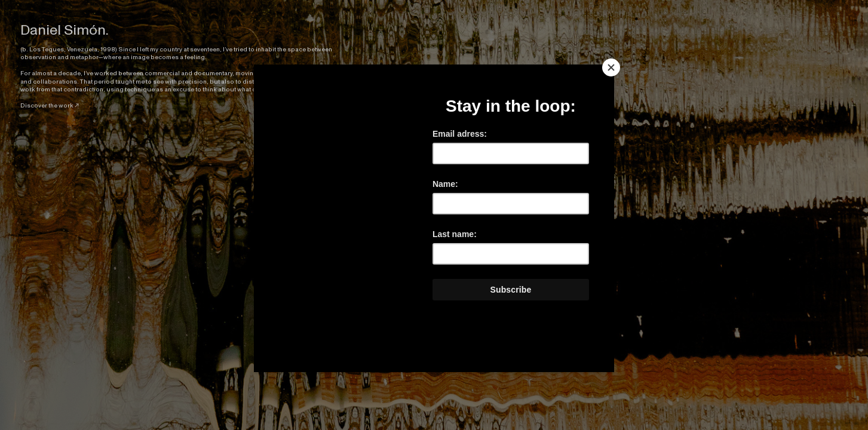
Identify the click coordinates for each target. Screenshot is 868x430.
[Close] (611, 67)
